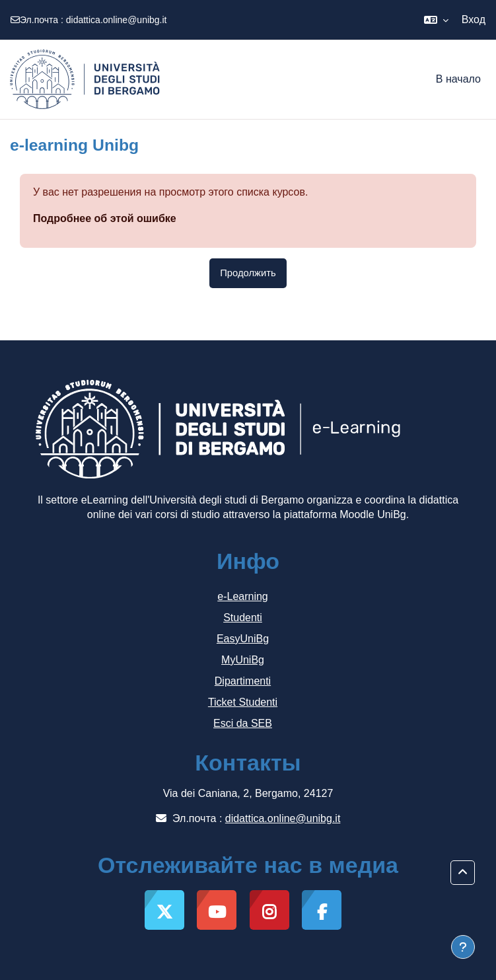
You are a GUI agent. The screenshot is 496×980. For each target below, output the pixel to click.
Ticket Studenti (243, 702)
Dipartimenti (243, 681)
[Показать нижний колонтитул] (463, 947)
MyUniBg (243, 660)
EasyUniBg (243, 639)
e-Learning (243, 596)
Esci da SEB (243, 723)
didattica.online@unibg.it (117, 20)
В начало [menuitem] (458, 79)
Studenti (243, 618)
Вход (474, 19)
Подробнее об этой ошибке (105, 218)
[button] (436, 20)
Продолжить (248, 273)
